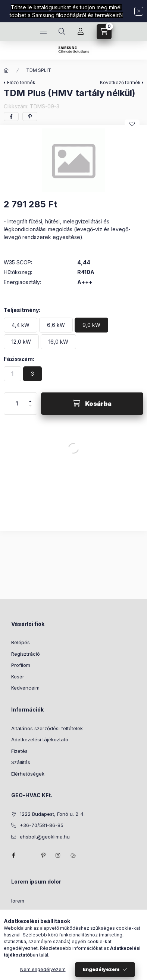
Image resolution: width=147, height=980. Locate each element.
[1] (12, 374)
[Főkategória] (6, 70)
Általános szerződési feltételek (47, 728)
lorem (18, 901)
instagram (58, 855)
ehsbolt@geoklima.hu (45, 837)
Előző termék (21, 82)
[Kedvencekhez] (132, 124)
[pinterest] (30, 117)
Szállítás (21, 762)
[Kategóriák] (43, 32)
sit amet (20, 923)
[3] (32, 374)
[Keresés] (62, 32)
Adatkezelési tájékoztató (40, 739)
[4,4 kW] (21, 325)
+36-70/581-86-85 (42, 825)
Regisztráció (26, 654)
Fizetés (19, 751)
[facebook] (11, 117)
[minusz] (30, 409)
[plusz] (30, 398)
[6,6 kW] (56, 325)
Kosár (18, 677)
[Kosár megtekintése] (104, 32)
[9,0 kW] (91, 325)
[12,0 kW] (21, 342)
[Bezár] (139, 11)
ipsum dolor (25, 912)
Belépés (21, 642)
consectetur (25, 946)
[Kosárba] (92, 404)
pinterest (43, 855)
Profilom (21, 665)
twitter (28, 855)
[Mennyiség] (17, 404)
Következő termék (120, 82)
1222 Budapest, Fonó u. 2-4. (52, 814)
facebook (13, 855)
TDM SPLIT (39, 70)
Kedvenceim (25, 688)
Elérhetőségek (28, 774)
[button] (73, 160)
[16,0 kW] (58, 342)
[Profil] (81, 32)
